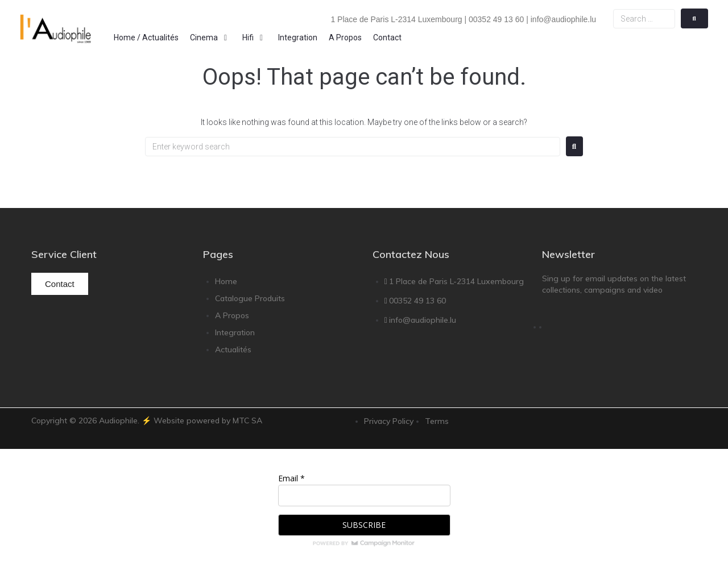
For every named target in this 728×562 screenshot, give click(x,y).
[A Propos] (345, 38)
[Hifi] (255, 38)
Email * (291, 478)
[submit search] (694, 18)
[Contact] (387, 38)
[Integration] (298, 38)
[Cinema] (210, 38)
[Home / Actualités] (146, 38)
